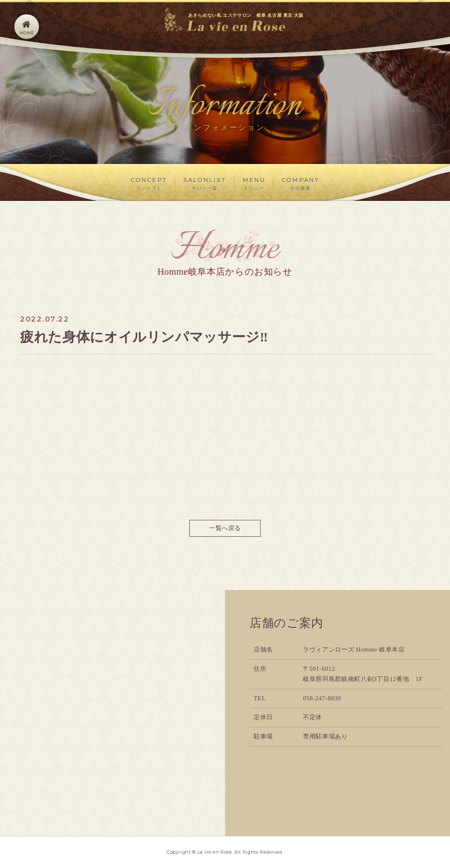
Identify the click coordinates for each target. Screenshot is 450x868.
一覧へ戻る (225, 528)
